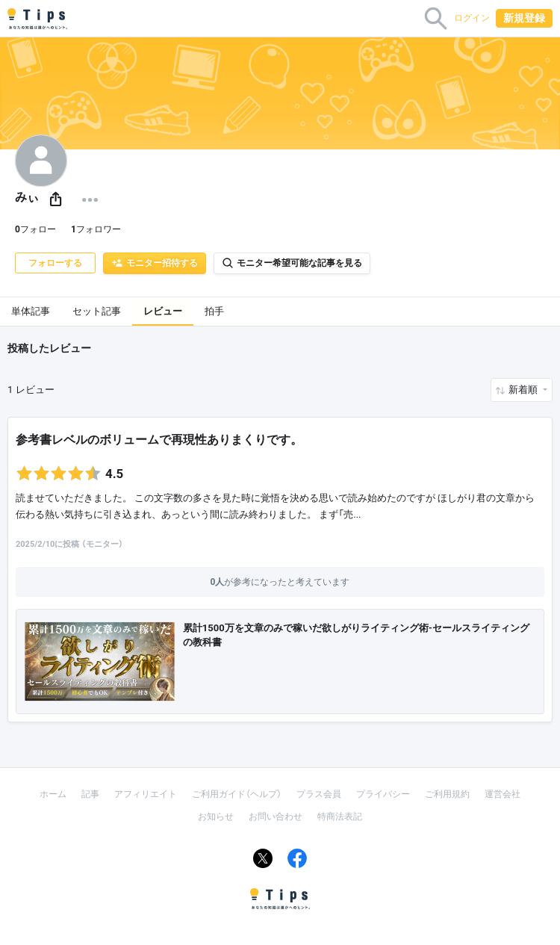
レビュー (163, 311)
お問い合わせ (276, 817)
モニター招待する (155, 263)
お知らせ (216, 817)
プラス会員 (319, 794)
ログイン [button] (472, 18)
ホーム (53, 794)
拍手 (214, 311)
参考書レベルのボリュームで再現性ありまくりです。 (159, 440)
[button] (56, 200)
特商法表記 (340, 817)
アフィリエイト (146, 794)
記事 (90, 794)
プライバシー (383, 794)
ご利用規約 (447, 794)
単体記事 (31, 311)
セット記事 (97, 311)
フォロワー (96, 229)
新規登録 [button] (524, 18)
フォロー (35, 229)
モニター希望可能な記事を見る (292, 263)
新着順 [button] (524, 390)
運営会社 (503, 794)
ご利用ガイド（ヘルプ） (237, 794)
